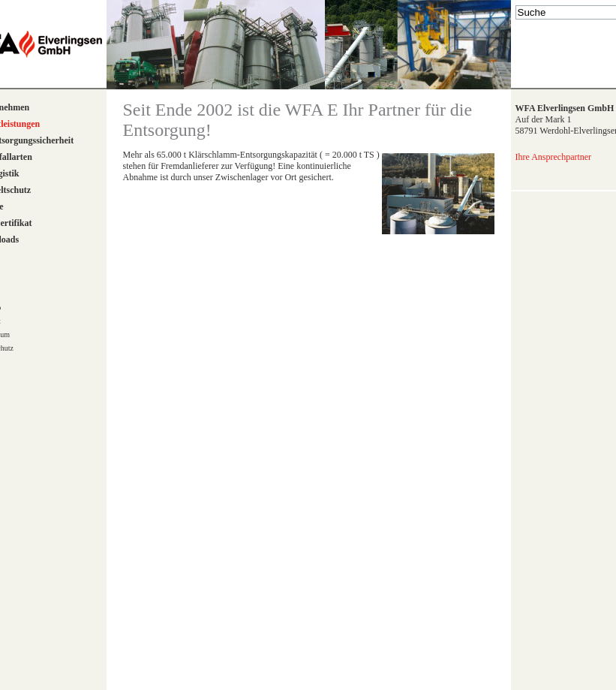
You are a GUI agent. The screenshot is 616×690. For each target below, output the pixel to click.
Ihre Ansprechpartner (554, 157)
